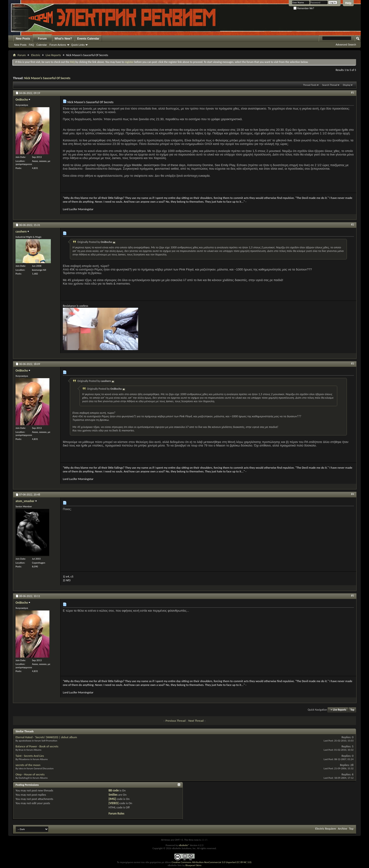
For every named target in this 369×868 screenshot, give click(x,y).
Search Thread (330, 85)
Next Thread (196, 721)
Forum (42, 39)
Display (347, 85)
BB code (114, 790)
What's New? (63, 39)
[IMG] (112, 799)
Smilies (113, 795)
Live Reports (53, 55)
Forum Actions (58, 45)
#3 (353, 364)
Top (352, 710)
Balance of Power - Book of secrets (37, 746)
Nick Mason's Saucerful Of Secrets (47, 78)
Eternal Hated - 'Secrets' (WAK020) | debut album (46, 737)
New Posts (23, 39)
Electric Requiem (325, 829)
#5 (353, 596)
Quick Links (78, 45)
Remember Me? (304, 8)
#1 (353, 93)
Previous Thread (175, 721)
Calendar (42, 45)
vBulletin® (184, 845)
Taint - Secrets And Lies (30, 756)
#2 (353, 225)
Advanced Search (346, 45)
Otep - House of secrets (30, 774)
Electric (36, 55)
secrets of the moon (28, 765)
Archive (343, 829)
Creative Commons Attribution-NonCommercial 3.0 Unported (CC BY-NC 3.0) (211, 862)
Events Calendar (88, 39)
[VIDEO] (114, 803)
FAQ (32, 45)
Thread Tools (310, 85)
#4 (353, 494)
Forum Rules (116, 813)
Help (348, 3)
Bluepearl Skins (193, 865)
